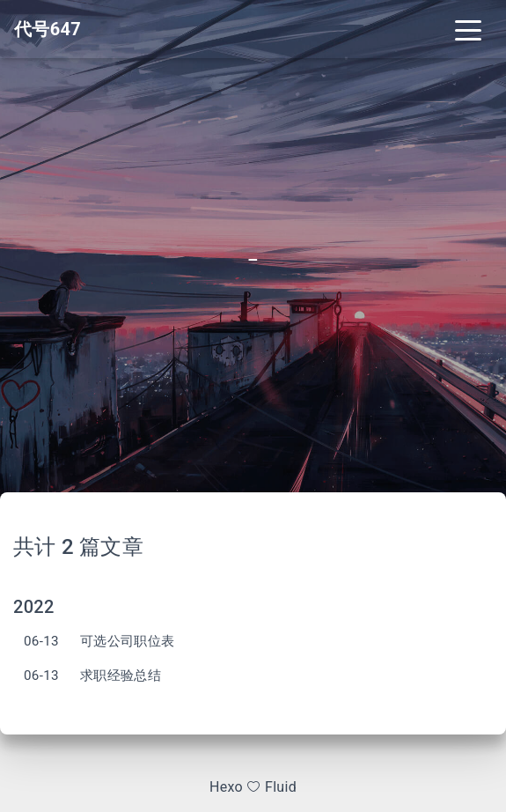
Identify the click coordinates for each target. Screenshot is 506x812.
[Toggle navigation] (468, 29)
